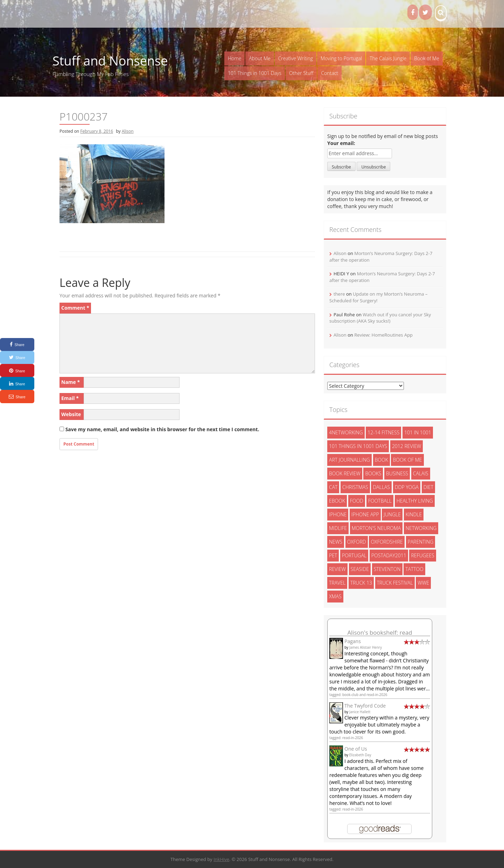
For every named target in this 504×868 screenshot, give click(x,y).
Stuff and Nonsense (110, 61)
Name (71, 382)
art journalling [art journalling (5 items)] (349, 460)
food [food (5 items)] (357, 501)
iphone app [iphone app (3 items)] (365, 514)
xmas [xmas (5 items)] (335, 596)
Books (132, 14)
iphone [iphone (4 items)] (338, 514)
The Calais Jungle (388, 58)
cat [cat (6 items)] (333, 487)
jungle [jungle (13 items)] (392, 514)
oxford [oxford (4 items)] (357, 542)
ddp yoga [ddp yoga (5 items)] (407, 487)
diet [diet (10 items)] (429, 487)
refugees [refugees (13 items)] (422, 555)
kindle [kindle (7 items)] (414, 514)
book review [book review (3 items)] (345, 473)
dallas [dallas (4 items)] (381, 487)
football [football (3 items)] (380, 501)
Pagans (353, 641)
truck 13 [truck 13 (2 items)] (361, 583)
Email (70, 398)
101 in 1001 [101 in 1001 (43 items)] (418, 432)
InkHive (221, 859)
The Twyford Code (365, 706)
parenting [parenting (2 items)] (421, 542)
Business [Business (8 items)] (397, 473)
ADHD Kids (108, 14)
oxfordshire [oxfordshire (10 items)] (387, 542)
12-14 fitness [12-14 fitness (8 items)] (383, 432)
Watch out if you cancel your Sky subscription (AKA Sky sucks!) (380, 318)
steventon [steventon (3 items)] (387, 569)
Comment (75, 308)
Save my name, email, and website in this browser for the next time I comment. (162, 429)
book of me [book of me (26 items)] (407, 460)
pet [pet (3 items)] (333, 555)
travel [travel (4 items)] (337, 583)
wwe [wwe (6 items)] (423, 583)
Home (234, 58)
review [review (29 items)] (337, 569)
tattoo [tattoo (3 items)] (414, 569)
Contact (330, 73)
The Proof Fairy (75, 14)
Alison (128, 131)
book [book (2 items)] (381, 460)
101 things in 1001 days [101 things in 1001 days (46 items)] (358, 446)
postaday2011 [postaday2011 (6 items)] (389, 555)
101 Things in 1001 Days (255, 73)
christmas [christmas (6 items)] (355, 487)
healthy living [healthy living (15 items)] (415, 501)
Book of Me (426, 58)
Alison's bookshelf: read (380, 632)
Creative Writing (296, 58)
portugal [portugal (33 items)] (354, 555)
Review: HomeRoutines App (383, 335)
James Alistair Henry (366, 647)
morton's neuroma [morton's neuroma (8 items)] (376, 528)
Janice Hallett (360, 712)
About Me (260, 58)
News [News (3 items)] (336, 542)
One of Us (356, 749)
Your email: (341, 143)
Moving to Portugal (341, 58)
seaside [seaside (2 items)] (360, 569)
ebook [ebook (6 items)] (337, 501)
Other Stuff (301, 73)
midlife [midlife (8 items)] (338, 528)
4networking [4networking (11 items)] (346, 432)
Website (71, 414)
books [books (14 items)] (373, 473)
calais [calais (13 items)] (421, 473)
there (339, 294)
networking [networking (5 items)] (421, 528)
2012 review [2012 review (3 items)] (407, 446)
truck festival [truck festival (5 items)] (395, 583)
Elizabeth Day (360, 755)
